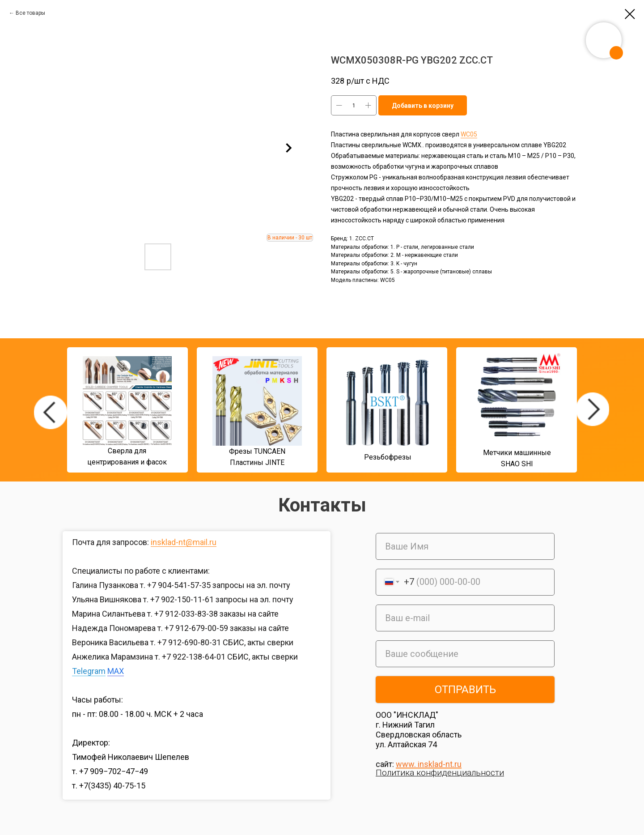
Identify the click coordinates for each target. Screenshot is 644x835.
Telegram (89, 671)
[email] (465, 618)
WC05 (469, 134)
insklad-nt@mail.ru (184, 542)
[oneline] (465, 654)
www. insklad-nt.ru (429, 764)
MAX (116, 671)
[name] (465, 546)
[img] (51, 412)
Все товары (30, 13)
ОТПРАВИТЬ (465, 690)
